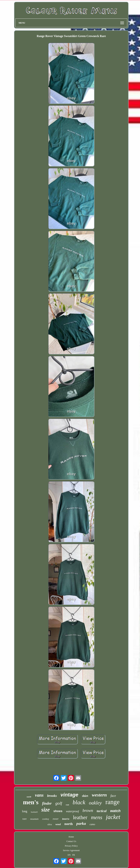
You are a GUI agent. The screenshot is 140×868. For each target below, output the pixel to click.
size (45, 810)
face (113, 796)
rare (24, 819)
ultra (50, 824)
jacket (113, 817)
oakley (95, 803)
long (25, 811)
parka (81, 823)
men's (31, 802)
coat (67, 805)
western (99, 795)
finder (47, 803)
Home (71, 837)
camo (92, 824)
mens (97, 817)
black (79, 802)
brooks (52, 796)
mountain (34, 819)
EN (69, 855)
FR (74, 855)
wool (58, 824)
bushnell (34, 812)
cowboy (46, 819)
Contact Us (71, 841)
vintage (69, 795)
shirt (85, 796)
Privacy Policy (71, 846)
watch (115, 811)
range (112, 802)
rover (56, 819)
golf (59, 803)
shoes (58, 811)
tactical (102, 811)
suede (29, 797)
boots (66, 819)
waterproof (72, 811)
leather (80, 817)
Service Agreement (71, 850)
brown (88, 811)
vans (39, 795)
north (68, 824)
